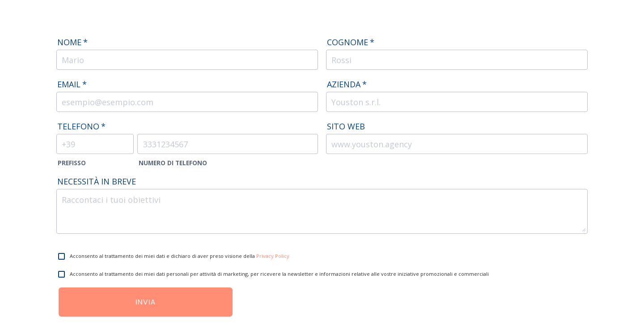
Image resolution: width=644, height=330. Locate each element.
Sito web (346, 126)
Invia (146, 302)
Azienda (347, 84)
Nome (72, 42)
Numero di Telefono (173, 163)
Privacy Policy (273, 256)
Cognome (351, 42)
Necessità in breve (97, 181)
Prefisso (72, 163)
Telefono (81, 126)
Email (72, 84)
